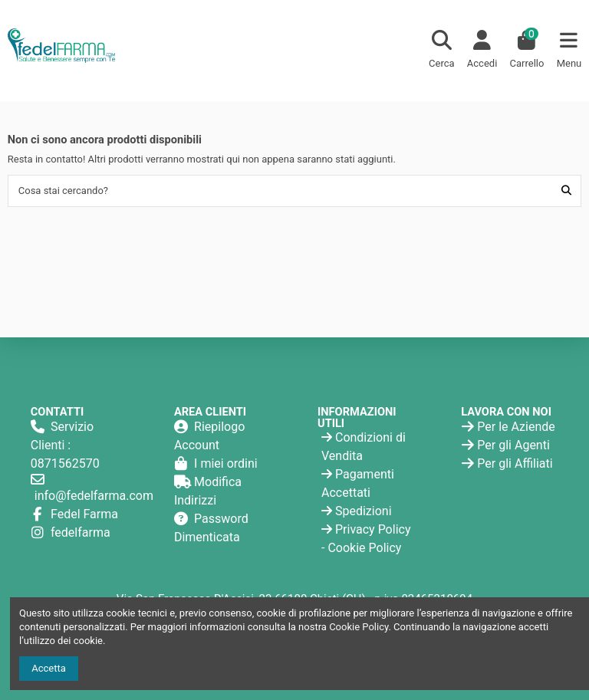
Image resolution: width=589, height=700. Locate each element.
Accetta (49, 668)
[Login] (482, 51)
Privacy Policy (373, 529)
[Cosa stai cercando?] (566, 191)
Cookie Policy (364, 548)
